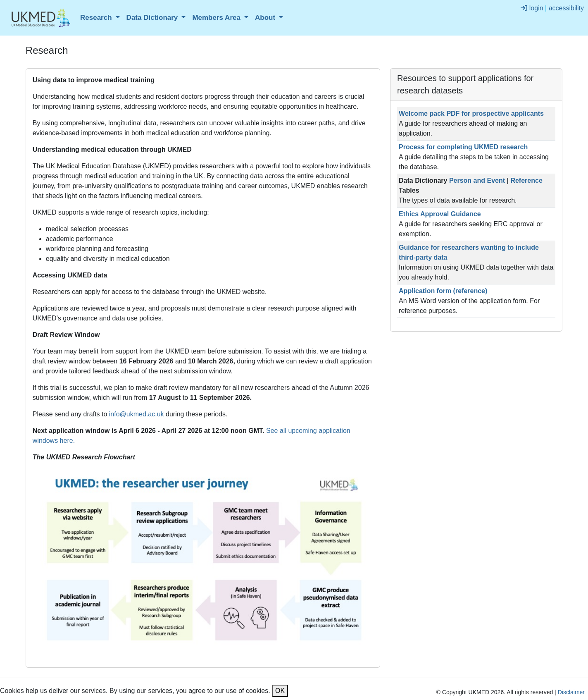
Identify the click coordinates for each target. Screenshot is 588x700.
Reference (526, 180)
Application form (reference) (443, 291)
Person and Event (477, 180)
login (532, 8)
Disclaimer (571, 692)
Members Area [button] (217, 18)
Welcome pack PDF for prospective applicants (471, 113)
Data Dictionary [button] (153, 18)
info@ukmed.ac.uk (137, 414)
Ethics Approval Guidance (440, 214)
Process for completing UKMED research (463, 147)
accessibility (566, 8)
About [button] (266, 18)
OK (280, 691)
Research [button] (97, 18)
